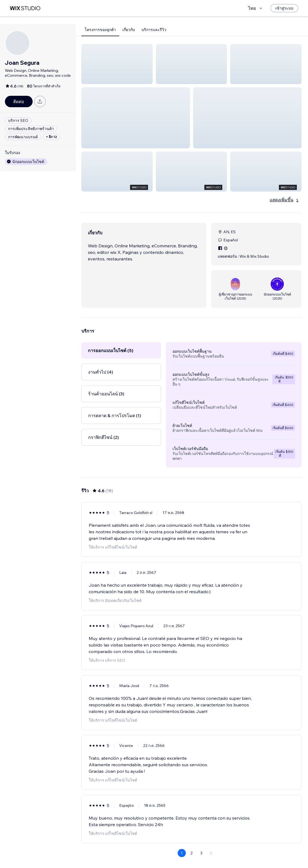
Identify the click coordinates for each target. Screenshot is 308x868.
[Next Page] (211, 853)
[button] (117, 64)
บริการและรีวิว (154, 30)
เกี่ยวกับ (129, 30)
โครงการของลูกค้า (100, 30)
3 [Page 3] (201, 853)
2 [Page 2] (192, 853)
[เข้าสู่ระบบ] (284, 8)
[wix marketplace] (25, 8)
